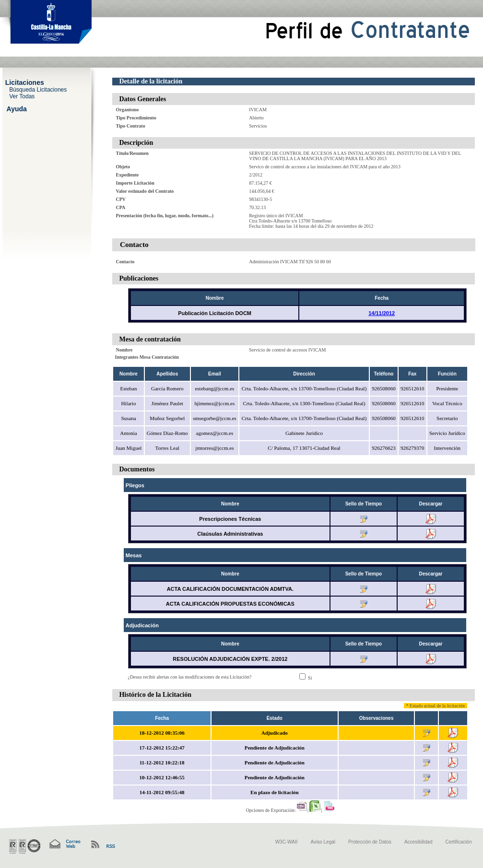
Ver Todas (22, 96)
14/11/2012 (382, 313)
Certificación (458, 842)
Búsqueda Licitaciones (38, 89)
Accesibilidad (418, 842)
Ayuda (17, 108)
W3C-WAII (287, 842)
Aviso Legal (323, 842)
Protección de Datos (370, 842)
